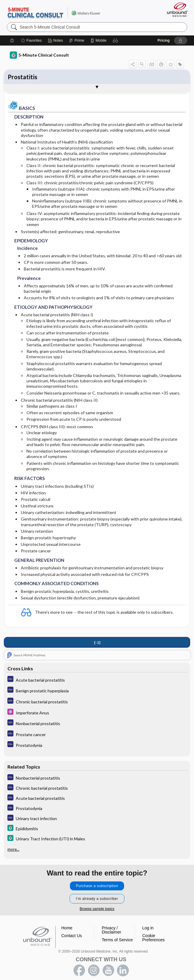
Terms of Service (117, 940)
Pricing (164, 40)
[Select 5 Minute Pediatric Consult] (97, 712)
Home (67, 928)
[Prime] (76, 40)
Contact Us (72, 936)
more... (13, 849)
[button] (115, 40)
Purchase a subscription (97, 886)
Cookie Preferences (153, 938)
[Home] (12, 40)
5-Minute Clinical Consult (54, 12)
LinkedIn (123, 970)
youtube (108, 970)
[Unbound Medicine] (176, 10)
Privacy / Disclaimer (111, 930)
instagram (94, 970)
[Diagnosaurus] (97, 680)
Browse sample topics (97, 909)
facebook (79, 970)
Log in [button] (148, 928)
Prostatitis (22, 77)
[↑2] (97, 642)
